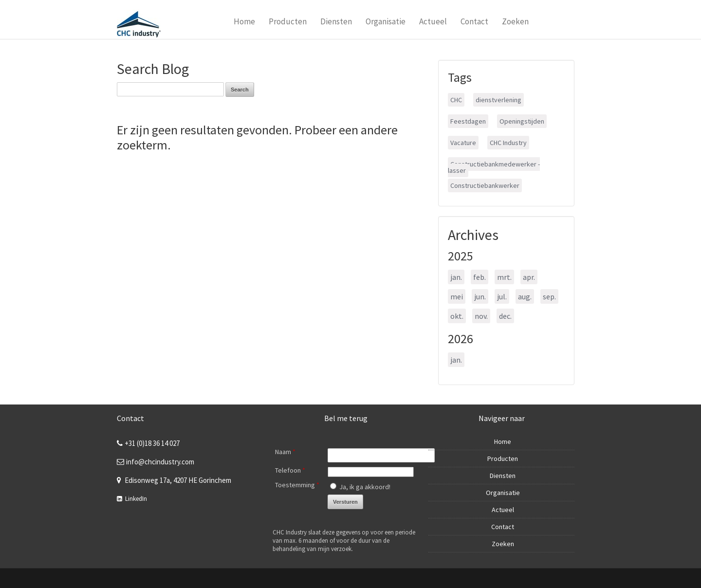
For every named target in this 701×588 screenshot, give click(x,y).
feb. (480, 277)
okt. (457, 316)
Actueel (433, 22)
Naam (285, 452)
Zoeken (515, 22)
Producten (288, 22)
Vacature (463, 143)
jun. (480, 296)
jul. (502, 296)
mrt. (504, 277)
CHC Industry (508, 143)
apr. (529, 277)
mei (457, 296)
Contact (474, 22)
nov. (481, 316)
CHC (456, 100)
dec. (505, 316)
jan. (456, 277)
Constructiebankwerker (485, 185)
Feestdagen (468, 121)
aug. (525, 296)
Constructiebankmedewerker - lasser (494, 167)
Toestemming (297, 485)
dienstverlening (498, 100)
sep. (549, 296)
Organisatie (386, 22)
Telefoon (290, 470)
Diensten (336, 22)
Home (244, 22)
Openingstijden (522, 121)
